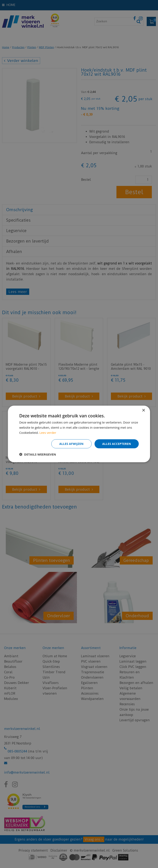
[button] (38, 454)
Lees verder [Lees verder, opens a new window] (48, 433)
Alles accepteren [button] (117, 444)
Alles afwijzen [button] (71, 444)
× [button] (143, 411)
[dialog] (79, 434)
